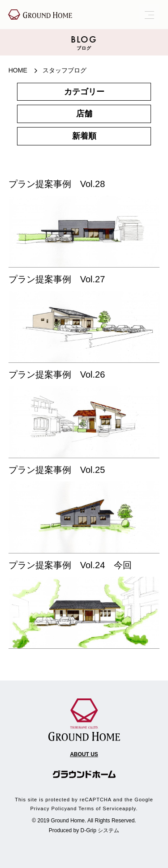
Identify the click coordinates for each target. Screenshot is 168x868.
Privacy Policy (48, 808)
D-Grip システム (100, 830)
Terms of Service (100, 808)
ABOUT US (84, 754)
